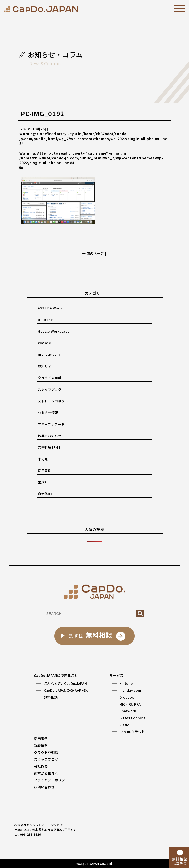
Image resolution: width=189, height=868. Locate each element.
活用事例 (45, 470)
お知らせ (45, 366)
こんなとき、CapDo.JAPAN (65, 683)
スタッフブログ (50, 389)
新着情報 (41, 745)
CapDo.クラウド (132, 732)
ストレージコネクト (53, 401)
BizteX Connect (132, 718)
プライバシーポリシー (51, 780)
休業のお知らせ (50, 436)
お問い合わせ (44, 787)
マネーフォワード (51, 424)
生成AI (43, 482)
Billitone (45, 320)
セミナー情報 (48, 413)
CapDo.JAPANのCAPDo (66, 690)
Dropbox (126, 697)
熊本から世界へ (46, 773)
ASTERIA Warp (50, 308)
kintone (45, 343)
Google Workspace (54, 331)
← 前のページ (93, 253)
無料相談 (51, 697)
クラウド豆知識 (50, 378)
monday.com (49, 354)
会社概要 (41, 766)
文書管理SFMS (49, 447)
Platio (124, 725)
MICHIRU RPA (130, 704)
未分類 (43, 459)
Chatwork (128, 711)
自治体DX (45, 494)
